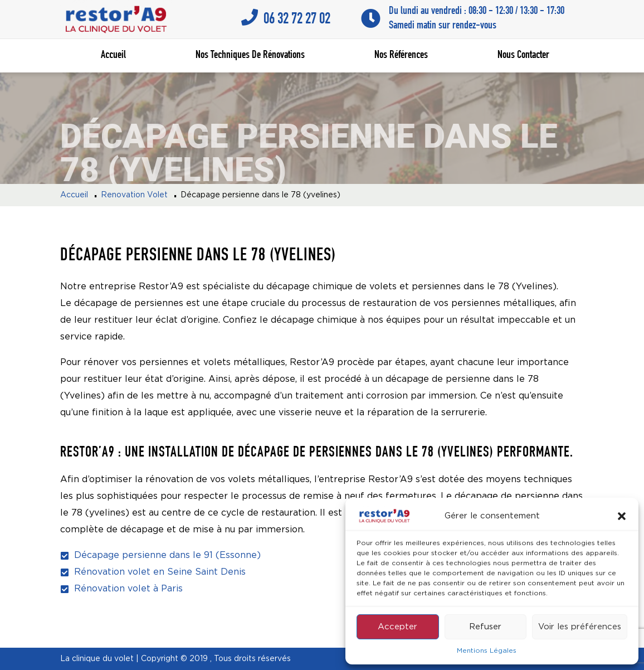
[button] (622, 516)
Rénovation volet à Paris (128, 589)
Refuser (485, 627)
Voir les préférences (580, 627)
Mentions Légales (487, 651)
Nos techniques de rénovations (250, 56)
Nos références (401, 56)
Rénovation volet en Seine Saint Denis (160, 572)
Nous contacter (523, 56)
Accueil (113, 56)
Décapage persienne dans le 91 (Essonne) (167, 555)
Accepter (397, 627)
